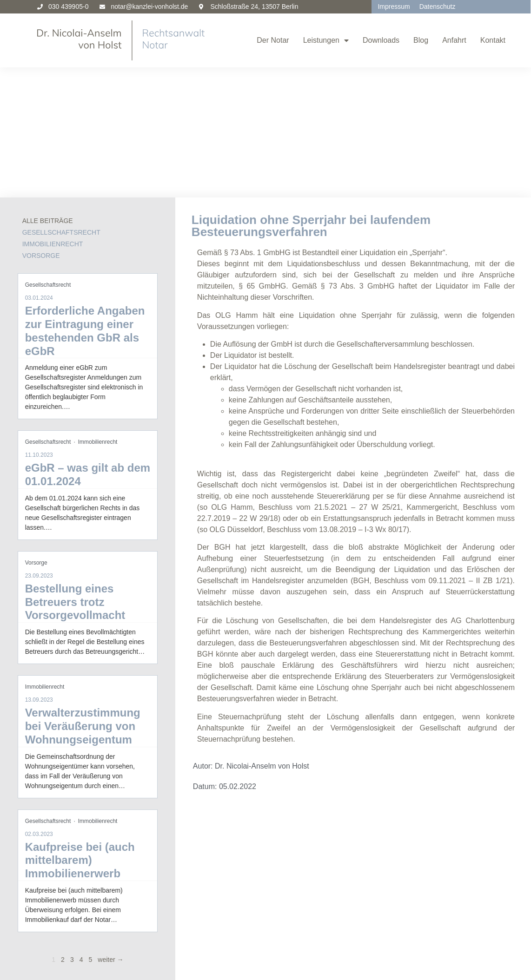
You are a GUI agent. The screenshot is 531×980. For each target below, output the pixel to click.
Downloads (381, 40)
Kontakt (493, 40)
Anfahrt (454, 40)
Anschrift (428, 877)
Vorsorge (41, 125)
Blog (421, 40)
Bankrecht (52, 921)
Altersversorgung (51, 900)
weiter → (110, 829)
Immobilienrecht (53, 113)
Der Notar (273, 40)
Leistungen (326, 40)
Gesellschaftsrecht (61, 102)
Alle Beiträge (48, 90)
